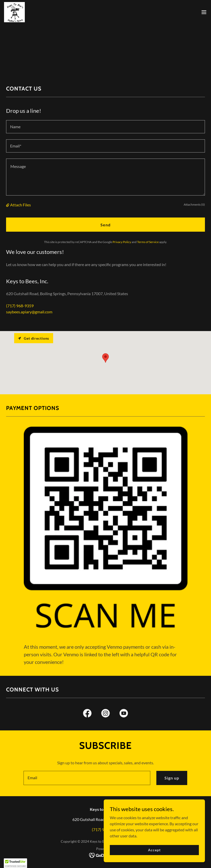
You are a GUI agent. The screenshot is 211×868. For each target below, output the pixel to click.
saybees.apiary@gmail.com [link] (29, 312)
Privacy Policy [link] (122, 242)
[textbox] (105, 127)
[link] (14, 12)
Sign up (172, 778)
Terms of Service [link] (148, 242)
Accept (154, 850)
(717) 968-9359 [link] (20, 306)
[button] (204, 12)
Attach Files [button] (20, 205)
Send (105, 225)
